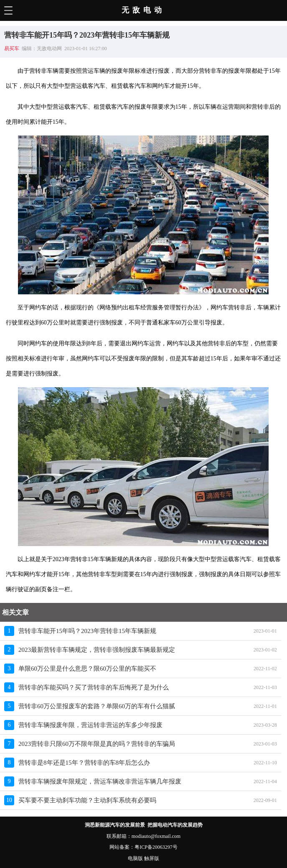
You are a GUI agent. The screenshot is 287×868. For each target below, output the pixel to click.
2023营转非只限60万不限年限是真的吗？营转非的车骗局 (97, 744)
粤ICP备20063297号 (156, 847)
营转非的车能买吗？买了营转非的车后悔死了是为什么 (94, 687)
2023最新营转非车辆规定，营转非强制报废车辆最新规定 (97, 650)
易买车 (12, 49)
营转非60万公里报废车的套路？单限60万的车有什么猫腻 (97, 706)
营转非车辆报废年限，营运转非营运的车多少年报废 (90, 725)
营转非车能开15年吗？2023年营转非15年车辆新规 (87, 631)
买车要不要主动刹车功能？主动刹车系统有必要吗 (87, 800)
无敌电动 (143, 10)
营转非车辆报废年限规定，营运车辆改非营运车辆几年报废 (100, 781)
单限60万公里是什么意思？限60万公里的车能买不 (87, 669)
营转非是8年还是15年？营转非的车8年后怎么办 (84, 763)
